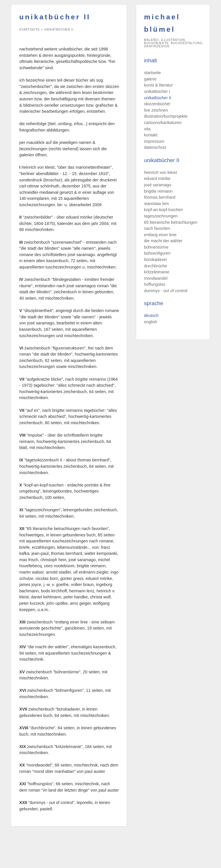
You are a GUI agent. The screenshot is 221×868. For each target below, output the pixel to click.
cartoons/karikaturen (163, 123)
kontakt (151, 135)
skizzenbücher (157, 104)
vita (147, 129)
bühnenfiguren (157, 253)
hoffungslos (155, 284)
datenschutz (155, 147)
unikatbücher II (158, 98)
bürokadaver (156, 260)
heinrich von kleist (161, 172)
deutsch (151, 315)
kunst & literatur (159, 85)
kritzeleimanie (157, 272)
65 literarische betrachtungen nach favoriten (171, 226)
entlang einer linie (160, 235)
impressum (154, 141)
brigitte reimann (158, 191)
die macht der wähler (163, 241)
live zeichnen (156, 110)
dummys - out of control (166, 291)
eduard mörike (157, 179)
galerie (150, 79)
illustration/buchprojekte (166, 116)
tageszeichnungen (161, 216)
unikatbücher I (157, 91)
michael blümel (162, 23)
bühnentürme (156, 247)
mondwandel (156, 278)
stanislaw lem (157, 204)
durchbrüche (156, 266)
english (151, 322)
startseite (153, 73)
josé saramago (158, 185)
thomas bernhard (160, 197)
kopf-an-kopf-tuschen (164, 210)
